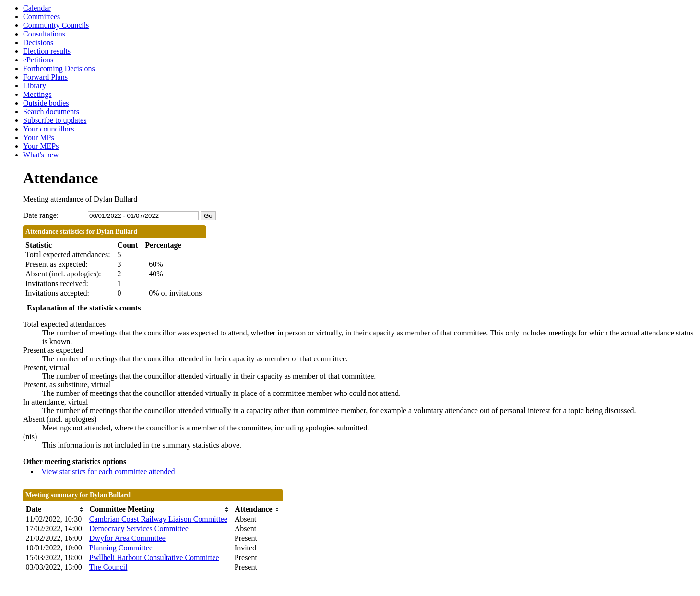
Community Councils (56, 25)
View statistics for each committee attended (108, 471)
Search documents (51, 112)
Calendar (37, 8)
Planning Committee (121, 548)
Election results (47, 51)
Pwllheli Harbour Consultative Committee (154, 557)
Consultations (44, 34)
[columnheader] (55, 509)
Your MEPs (41, 146)
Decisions (38, 42)
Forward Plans (45, 77)
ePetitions (38, 60)
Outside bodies (46, 103)
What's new (41, 155)
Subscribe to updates (55, 120)
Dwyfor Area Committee (127, 538)
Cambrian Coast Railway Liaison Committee (158, 519)
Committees (42, 17)
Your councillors (48, 129)
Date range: (41, 215)
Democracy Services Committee (139, 529)
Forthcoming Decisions (59, 68)
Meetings (37, 94)
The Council (108, 567)
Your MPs (39, 137)
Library (35, 86)
